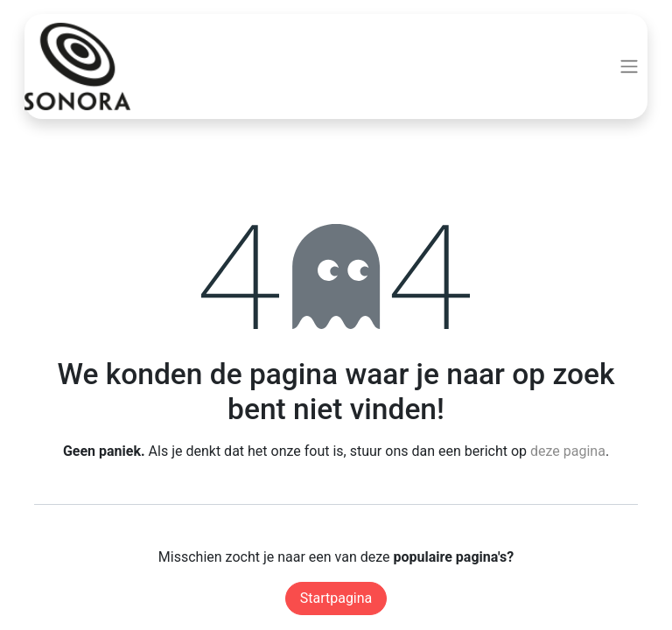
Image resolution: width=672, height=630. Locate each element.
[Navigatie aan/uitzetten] (629, 67)
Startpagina (336, 598)
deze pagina (568, 451)
